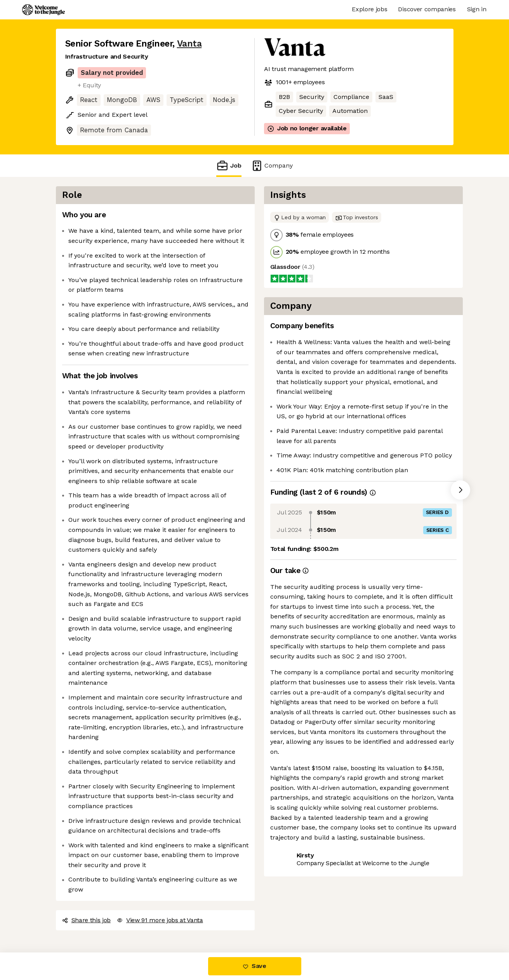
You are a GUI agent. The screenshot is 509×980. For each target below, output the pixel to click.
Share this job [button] (87, 920)
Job (229, 165)
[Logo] (43, 10)
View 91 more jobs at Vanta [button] (160, 920)
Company (272, 165)
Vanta (189, 44)
